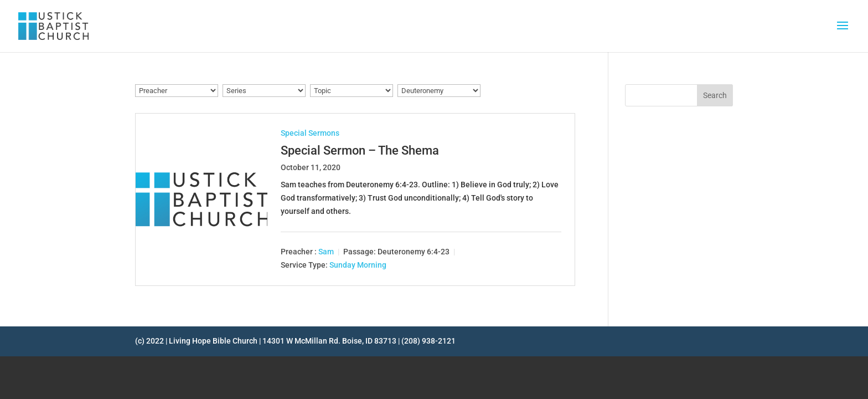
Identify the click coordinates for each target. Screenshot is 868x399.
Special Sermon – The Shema (360, 150)
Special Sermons (310, 133)
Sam (326, 252)
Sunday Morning (358, 265)
